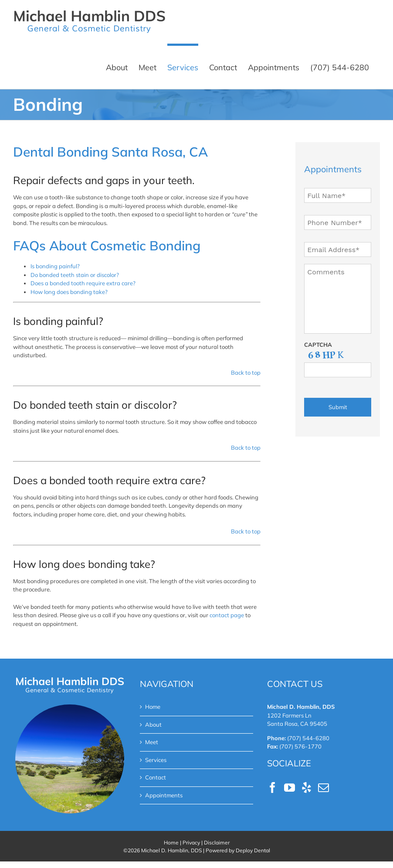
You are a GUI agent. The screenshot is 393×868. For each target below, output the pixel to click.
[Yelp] (307, 788)
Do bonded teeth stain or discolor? (75, 275)
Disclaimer (217, 842)
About (153, 724)
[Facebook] (273, 788)
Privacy (191, 842)
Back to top (246, 372)
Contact (156, 777)
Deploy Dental (253, 850)
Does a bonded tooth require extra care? (83, 283)
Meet (152, 742)
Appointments (164, 795)
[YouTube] (290, 788)
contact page (227, 615)
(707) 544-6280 (308, 738)
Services (156, 760)
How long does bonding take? (69, 292)
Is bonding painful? (55, 266)
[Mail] (324, 788)
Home (153, 707)
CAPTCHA (318, 345)
